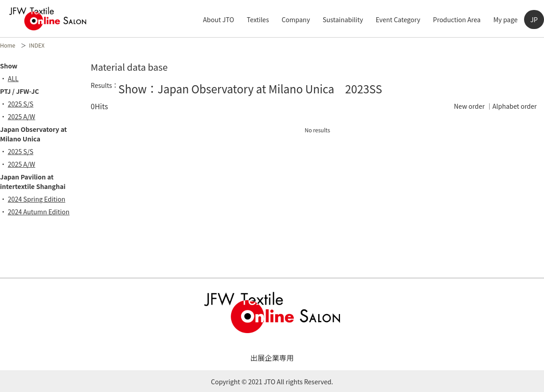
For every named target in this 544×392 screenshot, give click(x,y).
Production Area (457, 19)
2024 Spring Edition (40, 199)
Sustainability (343, 19)
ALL (16, 78)
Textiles (258, 19)
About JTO (219, 19)
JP (534, 19)
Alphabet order (515, 106)
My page (505, 19)
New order (469, 106)
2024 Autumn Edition (42, 212)
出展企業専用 (272, 358)
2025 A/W (25, 116)
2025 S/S (24, 104)
